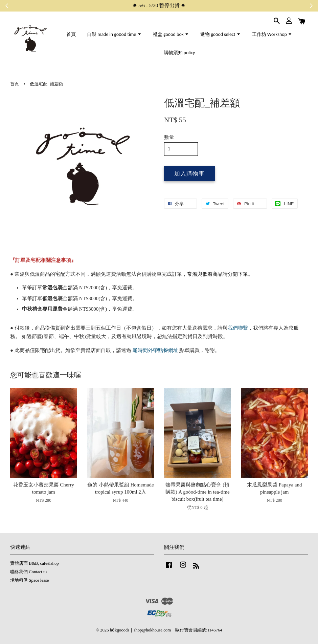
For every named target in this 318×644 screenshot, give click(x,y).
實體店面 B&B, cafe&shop (35, 563)
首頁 (71, 34)
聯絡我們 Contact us (29, 572)
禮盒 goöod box (171, 34)
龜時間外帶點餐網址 (155, 350)
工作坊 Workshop (272, 34)
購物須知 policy (179, 53)
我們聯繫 (238, 328)
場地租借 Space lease (29, 580)
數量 (169, 137)
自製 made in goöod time (114, 34)
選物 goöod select (221, 34)
